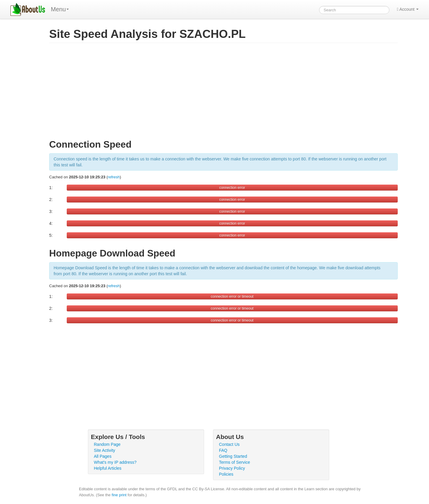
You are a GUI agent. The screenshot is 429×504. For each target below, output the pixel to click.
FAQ (223, 450)
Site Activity (105, 450)
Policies (226, 474)
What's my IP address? (115, 462)
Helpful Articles (108, 468)
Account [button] (408, 9)
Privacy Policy (232, 468)
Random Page (107, 444)
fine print (119, 495)
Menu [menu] (60, 9)
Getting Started (233, 456)
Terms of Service (234, 462)
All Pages (103, 456)
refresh (114, 177)
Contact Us (229, 444)
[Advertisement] (223, 94)
